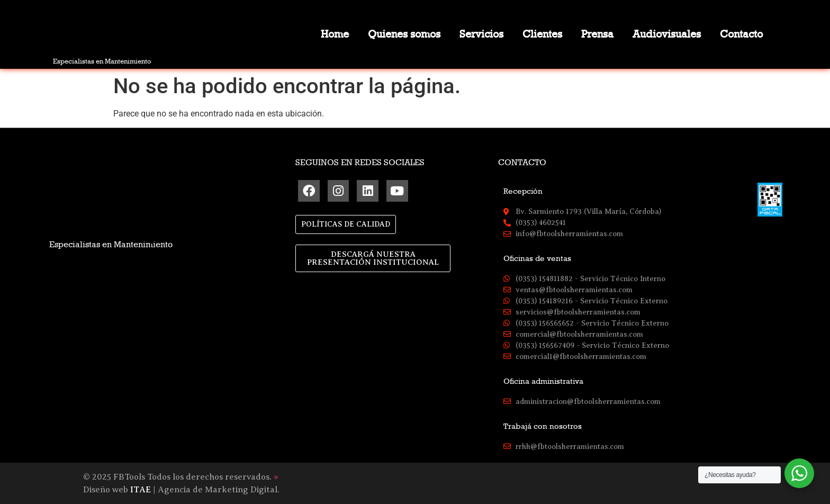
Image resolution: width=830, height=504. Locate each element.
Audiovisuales (667, 34)
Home (335, 34)
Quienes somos (404, 34)
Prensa (597, 34)
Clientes (542, 34)
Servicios (481, 34)
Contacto (741, 34)
